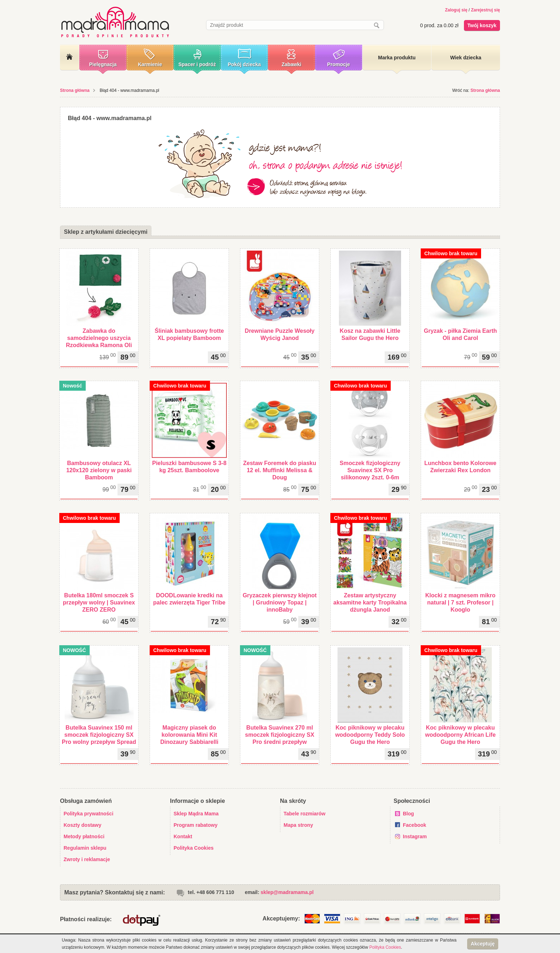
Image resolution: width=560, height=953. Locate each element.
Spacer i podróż (197, 64)
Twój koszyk (482, 25)
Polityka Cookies (194, 848)
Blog (408, 814)
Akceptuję (483, 944)
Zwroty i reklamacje (87, 859)
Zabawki (291, 64)
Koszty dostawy (82, 825)
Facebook (414, 825)
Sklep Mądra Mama (196, 814)
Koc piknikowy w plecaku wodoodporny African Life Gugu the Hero (460, 735)
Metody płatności (84, 836)
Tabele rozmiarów (304, 814)
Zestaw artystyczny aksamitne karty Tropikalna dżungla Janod (370, 603)
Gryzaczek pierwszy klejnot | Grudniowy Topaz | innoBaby (279, 603)
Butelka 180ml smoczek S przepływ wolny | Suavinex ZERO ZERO (99, 603)
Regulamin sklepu (85, 848)
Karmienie (150, 64)
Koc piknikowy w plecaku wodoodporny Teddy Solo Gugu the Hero (370, 735)
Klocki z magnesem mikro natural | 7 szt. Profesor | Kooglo (461, 603)
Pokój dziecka (244, 64)
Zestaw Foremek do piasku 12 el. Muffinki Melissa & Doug (280, 470)
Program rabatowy (196, 825)
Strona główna (75, 90)
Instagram (415, 836)
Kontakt (183, 836)
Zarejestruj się (486, 10)
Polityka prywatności (88, 814)
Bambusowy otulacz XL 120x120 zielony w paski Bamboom (99, 470)
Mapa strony (298, 825)
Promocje (339, 64)
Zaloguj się (456, 10)
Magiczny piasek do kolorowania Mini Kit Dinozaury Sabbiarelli (189, 735)
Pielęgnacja (103, 64)
